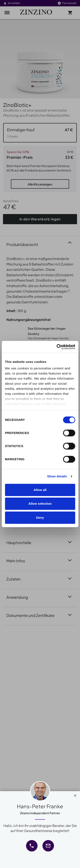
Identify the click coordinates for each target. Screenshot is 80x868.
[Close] (75, 795)
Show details (57, 476)
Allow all (40, 490)
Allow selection (40, 504)
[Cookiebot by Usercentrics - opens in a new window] (57, 347)
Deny (40, 518)
